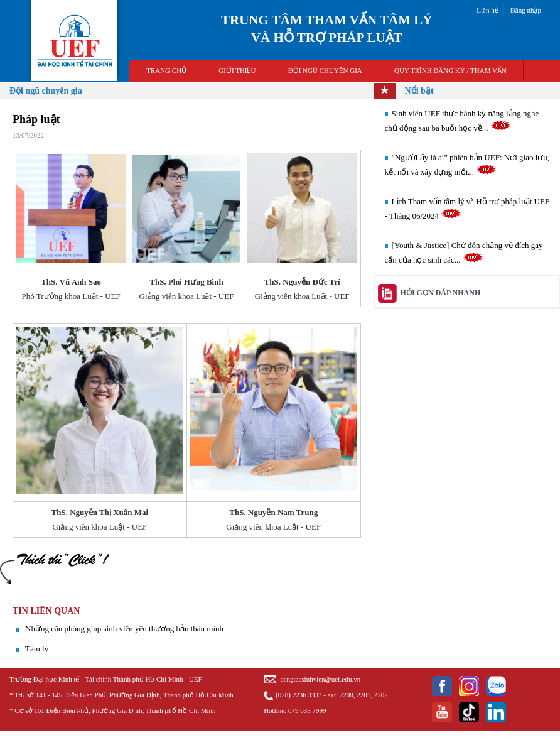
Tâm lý (37, 649)
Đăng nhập (526, 10)
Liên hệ (487, 10)
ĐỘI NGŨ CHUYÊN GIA (325, 70)
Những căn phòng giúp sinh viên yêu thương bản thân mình (124, 628)
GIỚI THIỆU (237, 70)
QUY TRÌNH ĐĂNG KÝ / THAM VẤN (450, 70)
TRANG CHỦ (166, 70)
